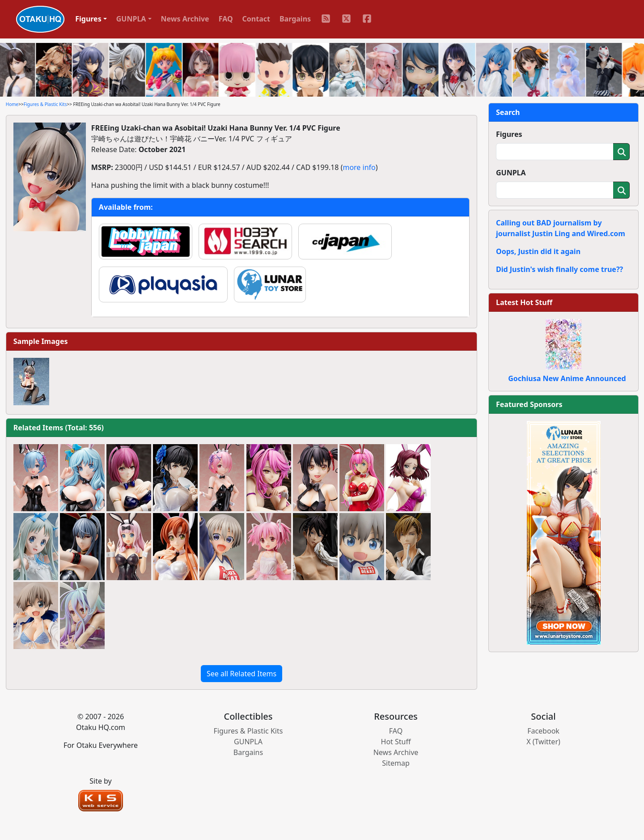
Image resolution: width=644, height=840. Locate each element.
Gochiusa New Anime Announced (567, 378)
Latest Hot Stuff (524, 302)
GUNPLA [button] (131, 19)
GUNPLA (511, 173)
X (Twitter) (543, 742)
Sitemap (396, 763)
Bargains (295, 19)
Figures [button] (88, 19)
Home (12, 104)
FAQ (226, 19)
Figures (509, 134)
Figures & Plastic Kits (45, 104)
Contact (256, 19)
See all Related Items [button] (241, 674)
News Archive (185, 19)
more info (359, 167)
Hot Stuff (396, 742)
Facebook (543, 731)
